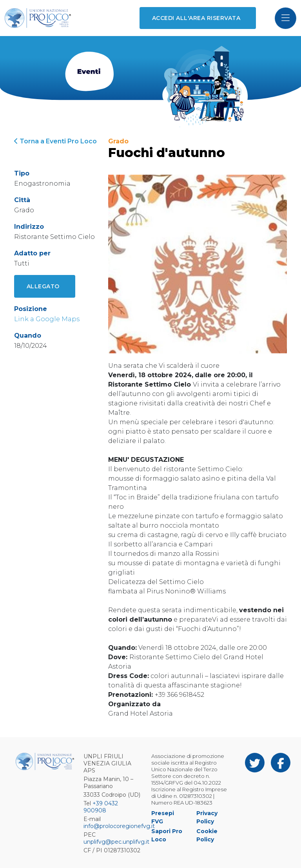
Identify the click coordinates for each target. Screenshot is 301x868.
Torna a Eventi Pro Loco (55, 141)
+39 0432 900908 (101, 807)
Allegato (43, 286)
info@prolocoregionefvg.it (119, 826)
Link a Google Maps (47, 319)
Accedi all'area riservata (196, 18)
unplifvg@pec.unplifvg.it (116, 842)
